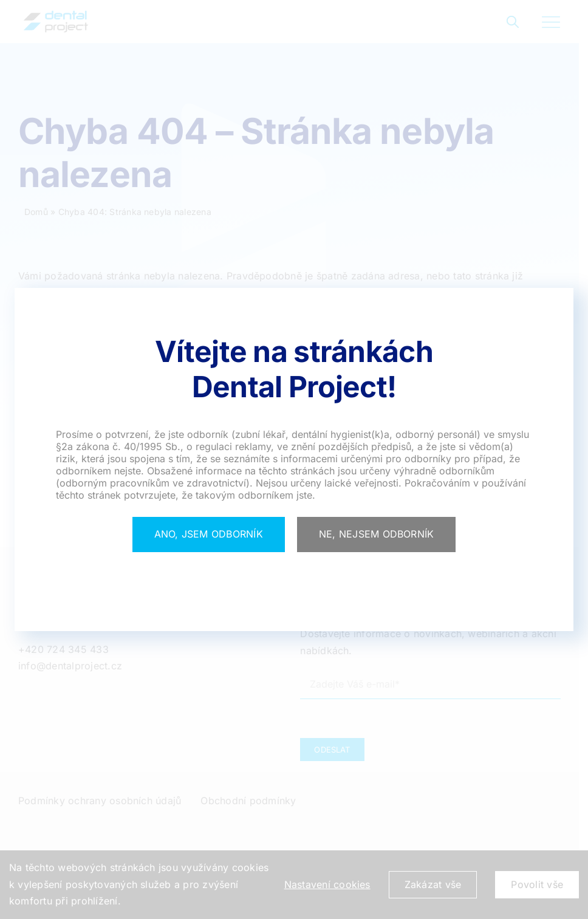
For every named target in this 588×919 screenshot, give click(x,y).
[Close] (209, 535)
